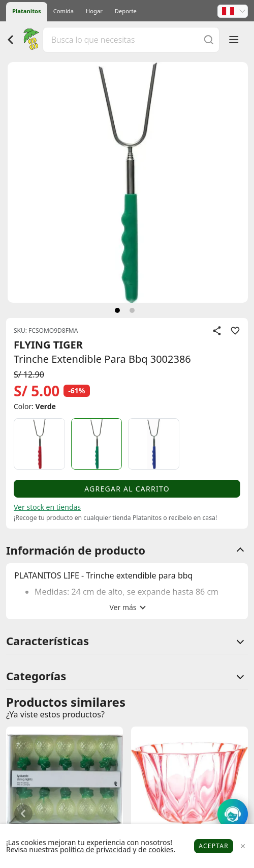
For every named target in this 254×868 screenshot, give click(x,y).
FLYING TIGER (48, 345)
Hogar (94, 11)
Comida (63, 11)
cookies (161, 849)
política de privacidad (96, 849)
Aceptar (214, 846)
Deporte (126, 11)
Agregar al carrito (127, 489)
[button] (233, 11)
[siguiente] (117, 310)
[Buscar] (209, 39)
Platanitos (27, 11)
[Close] (243, 846)
